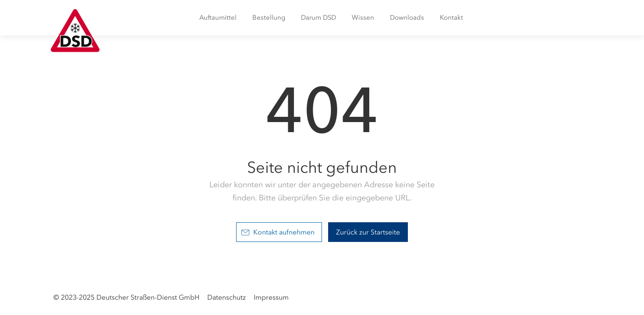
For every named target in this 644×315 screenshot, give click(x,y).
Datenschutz (226, 297)
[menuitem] (218, 18)
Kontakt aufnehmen (278, 232)
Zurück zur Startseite (368, 232)
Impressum (271, 297)
